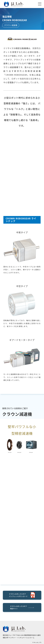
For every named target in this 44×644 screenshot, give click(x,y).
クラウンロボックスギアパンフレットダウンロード (22, 595)
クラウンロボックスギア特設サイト (22, 607)
